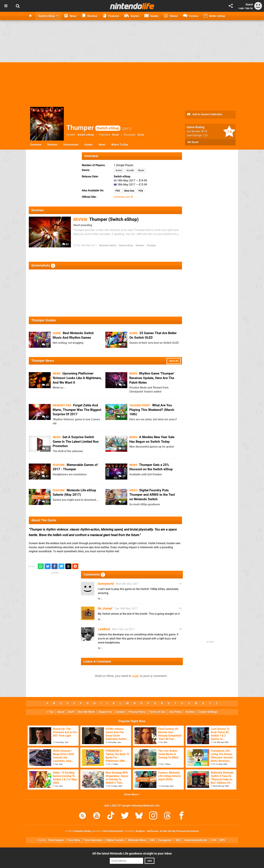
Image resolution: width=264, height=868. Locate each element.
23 (45, 502)
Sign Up (249, 8)
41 (45, 476)
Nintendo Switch (108, 245)
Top (50, 712)
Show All (174, 361)
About (61, 712)
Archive (190, 712)
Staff (71, 712)
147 (121, 417)
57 (122, 449)
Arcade (130, 170)
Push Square (56, 840)
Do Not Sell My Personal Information (179, 831)
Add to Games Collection (204, 115)
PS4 (141, 191)
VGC (178, 840)
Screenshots (71, 145)
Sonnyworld (106, 584)
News (102, 145)
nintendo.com (123, 197)
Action (119, 170)
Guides (89, 145)
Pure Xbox (74, 840)
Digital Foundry (115, 840)
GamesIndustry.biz (196, 840)
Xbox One (129, 191)
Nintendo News (137, 840)
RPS (222, 840)
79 (45, 345)
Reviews (52, 145)
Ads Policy (176, 712)
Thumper (93, 128)
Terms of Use (157, 712)
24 (45, 385)
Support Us (105, 712)
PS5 (118, 191)
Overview (36, 145)
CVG (214, 840)
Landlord (104, 629)
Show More (132, 795)
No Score (193, 142)
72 (122, 345)
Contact (120, 712)
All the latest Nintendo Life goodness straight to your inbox (132, 853)
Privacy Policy (137, 712)
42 (45, 417)
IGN (152, 840)
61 (66, 244)
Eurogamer (165, 840)
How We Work (86, 712)
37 (122, 476)
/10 (204, 131)
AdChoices (152, 831)
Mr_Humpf (105, 608)
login (136, 676)
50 (45, 449)
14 (122, 385)
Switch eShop (86, 135)
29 (122, 502)
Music (141, 170)
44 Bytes (140, 831)
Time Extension (93, 840)
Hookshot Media (82, 831)
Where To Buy (120, 145)
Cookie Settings (208, 712)
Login (241, 8)
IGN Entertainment (113, 831)
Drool (115, 135)
